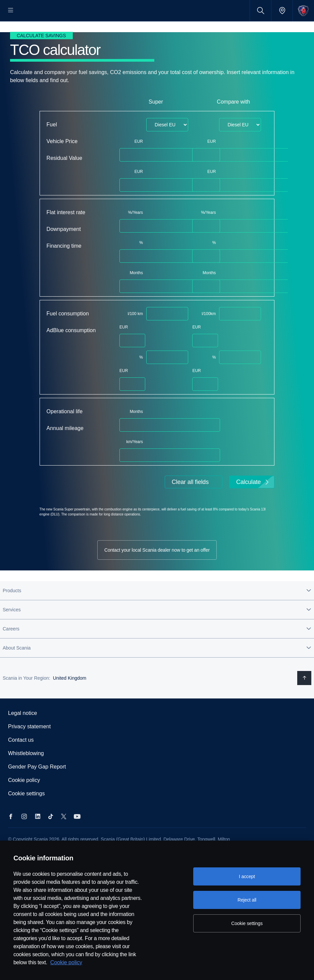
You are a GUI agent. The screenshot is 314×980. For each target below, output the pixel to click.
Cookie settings (26, 815)
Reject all (247, 900)
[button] (157, 612)
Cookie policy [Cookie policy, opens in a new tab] (66, 962)
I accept (247, 876)
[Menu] (11, 11)
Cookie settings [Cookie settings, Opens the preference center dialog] (247, 923)
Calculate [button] (253, 503)
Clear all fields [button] (190, 503)
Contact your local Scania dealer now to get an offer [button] (157, 571)
